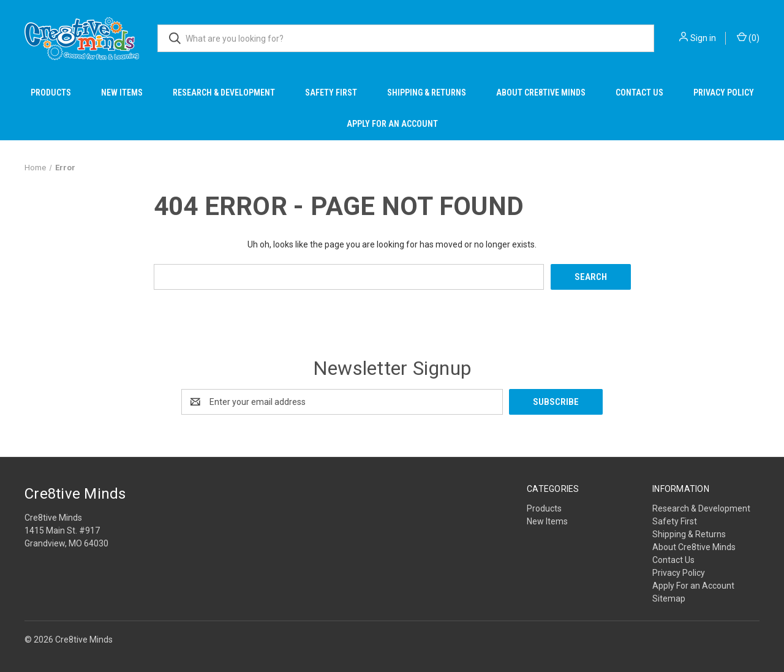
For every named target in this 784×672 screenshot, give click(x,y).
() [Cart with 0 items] (748, 37)
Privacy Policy (724, 92)
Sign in (703, 38)
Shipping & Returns (427, 92)
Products (51, 92)
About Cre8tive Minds (541, 92)
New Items (122, 92)
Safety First (331, 92)
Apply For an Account (392, 124)
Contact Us (639, 92)
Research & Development (224, 92)
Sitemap (669, 598)
